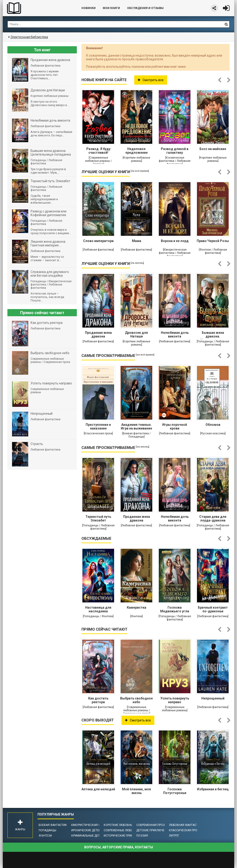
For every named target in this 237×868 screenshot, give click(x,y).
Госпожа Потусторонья (175, 791)
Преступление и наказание (98, 426)
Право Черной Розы (213, 241)
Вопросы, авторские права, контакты (119, 847)
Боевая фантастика (54, 825)
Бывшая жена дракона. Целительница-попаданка (213, 335)
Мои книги (111, 8)
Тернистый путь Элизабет (98, 518)
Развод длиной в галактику (175, 151)
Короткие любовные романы (125, 825)
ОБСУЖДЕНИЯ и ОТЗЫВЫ (145, 8)
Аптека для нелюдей (98, 789)
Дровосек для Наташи (136, 334)
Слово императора (98, 241)
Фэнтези (45, 836)
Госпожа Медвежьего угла (175, 609)
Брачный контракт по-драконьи (213, 609)
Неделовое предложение (137, 151)
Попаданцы (47, 830)
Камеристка (137, 607)
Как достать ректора (98, 700)
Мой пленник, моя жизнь (136, 791)
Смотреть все (151, 80)
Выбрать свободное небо (136, 700)
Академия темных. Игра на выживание (136, 426)
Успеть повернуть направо (175, 700)
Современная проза (151, 825)
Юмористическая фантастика (94, 825)
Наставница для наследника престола (98, 610)
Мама (137, 241)
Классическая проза (185, 830)
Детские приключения (153, 830)
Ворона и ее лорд (175, 241)
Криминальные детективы (91, 836)
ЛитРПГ (174, 836)
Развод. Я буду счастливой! (98, 151)
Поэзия (142, 836)
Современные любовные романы (128, 830)
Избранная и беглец (213, 789)
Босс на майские (213, 149)
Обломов (213, 425)
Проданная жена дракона (98, 334)
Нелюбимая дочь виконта (175, 334)
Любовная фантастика (186, 825)
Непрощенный (213, 698)
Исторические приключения (125, 836)
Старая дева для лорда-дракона (213, 518)
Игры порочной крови (175, 426)
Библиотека (37, 8)
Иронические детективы (90, 830)
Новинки (89, 8)
